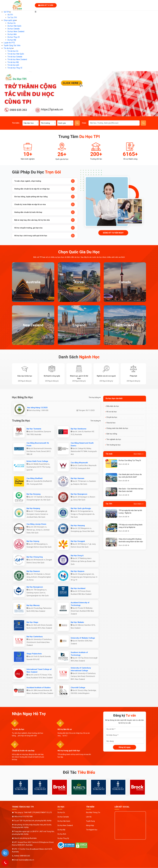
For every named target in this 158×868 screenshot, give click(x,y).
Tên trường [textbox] (45, 123)
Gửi (143, 123)
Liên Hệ (89, 817)
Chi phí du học (112, 417)
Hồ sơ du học (112, 412)
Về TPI (6, 12)
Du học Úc (12, 23)
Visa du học (111, 423)
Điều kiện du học (113, 406)
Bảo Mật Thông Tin (93, 812)
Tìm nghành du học (114, 439)
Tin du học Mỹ (13, 62)
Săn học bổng (112, 434)
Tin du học (8, 48)
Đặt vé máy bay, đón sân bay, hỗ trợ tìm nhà (45, 220)
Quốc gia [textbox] (62, 123)
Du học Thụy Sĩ (14, 37)
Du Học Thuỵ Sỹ (63, 838)
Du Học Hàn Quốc (64, 821)
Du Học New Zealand (65, 825)
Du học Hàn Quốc (14, 26)
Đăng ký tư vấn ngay (113, 233)
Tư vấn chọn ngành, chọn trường (45, 181)
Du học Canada (13, 29)
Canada (125, 282)
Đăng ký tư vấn (46, 5)
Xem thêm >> (139, 454)
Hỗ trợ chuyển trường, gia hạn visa (45, 228)
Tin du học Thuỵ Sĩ (15, 68)
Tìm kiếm (77, 123)
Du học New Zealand (16, 31)
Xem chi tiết (124, 464)
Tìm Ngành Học (92, 830)
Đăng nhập (90, 825)
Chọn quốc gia (9, 20)
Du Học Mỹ (61, 830)
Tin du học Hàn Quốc (16, 54)
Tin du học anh (13, 65)
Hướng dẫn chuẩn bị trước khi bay (45, 212)
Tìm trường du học (113, 445)
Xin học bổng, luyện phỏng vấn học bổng (45, 197)
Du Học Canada (63, 817)
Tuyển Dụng (90, 821)
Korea (79, 282)
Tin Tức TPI (12, 18)
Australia (33, 282)
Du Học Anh (62, 834)
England (79, 325)
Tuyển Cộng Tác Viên (12, 45)
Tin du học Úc (13, 51)
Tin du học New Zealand (17, 59)
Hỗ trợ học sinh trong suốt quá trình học (45, 236)
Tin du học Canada (15, 57)
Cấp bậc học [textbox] (29, 123)
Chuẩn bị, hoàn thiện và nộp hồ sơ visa (45, 204)
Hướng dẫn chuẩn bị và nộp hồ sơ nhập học (45, 189)
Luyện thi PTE (9, 43)
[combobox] (31, 123)
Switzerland (125, 325)
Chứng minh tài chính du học (117, 428)
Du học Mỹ (12, 40)
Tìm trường (95, 421)
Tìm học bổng (95, 397)
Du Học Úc (61, 812)
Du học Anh (12, 34)
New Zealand (33, 325)
